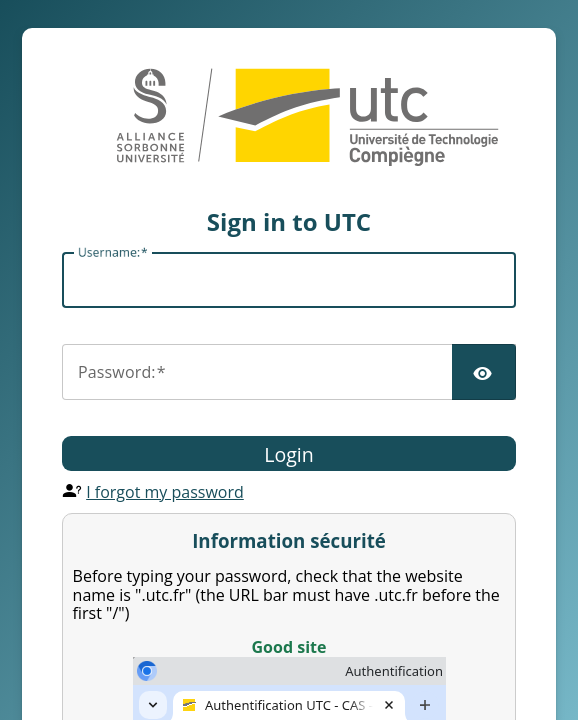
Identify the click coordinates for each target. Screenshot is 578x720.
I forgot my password (165, 492)
